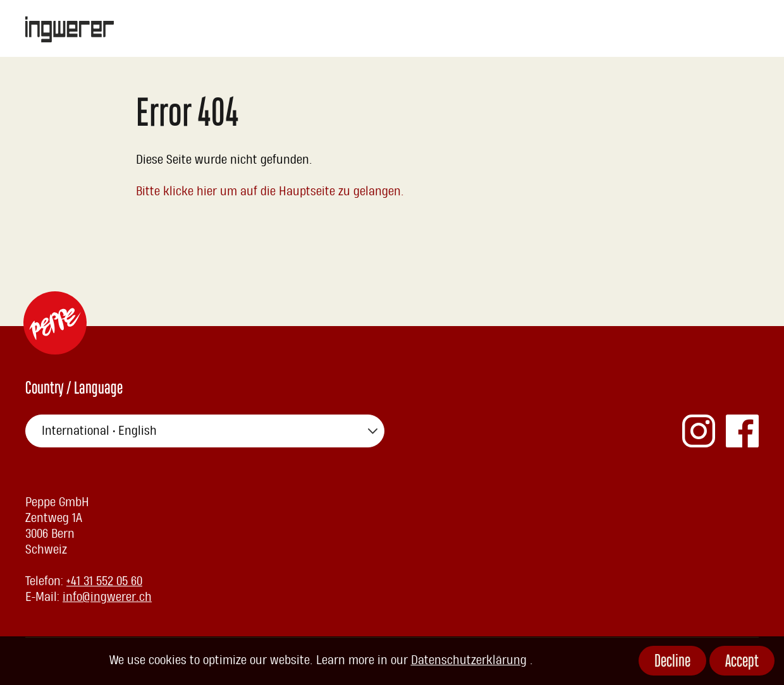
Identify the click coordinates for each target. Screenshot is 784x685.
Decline (672, 663)
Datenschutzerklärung (469, 660)
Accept (742, 663)
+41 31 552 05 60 (104, 581)
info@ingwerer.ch (107, 597)
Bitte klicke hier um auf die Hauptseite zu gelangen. (271, 191)
